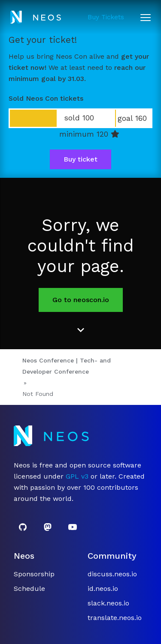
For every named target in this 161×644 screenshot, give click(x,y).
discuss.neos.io (112, 574)
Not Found (38, 394)
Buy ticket (80, 159)
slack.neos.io (108, 603)
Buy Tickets (106, 17)
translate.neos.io (115, 618)
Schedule (29, 589)
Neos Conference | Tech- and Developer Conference (67, 366)
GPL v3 (77, 476)
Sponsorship (34, 574)
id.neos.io (103, 589)
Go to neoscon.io (81, 300)
